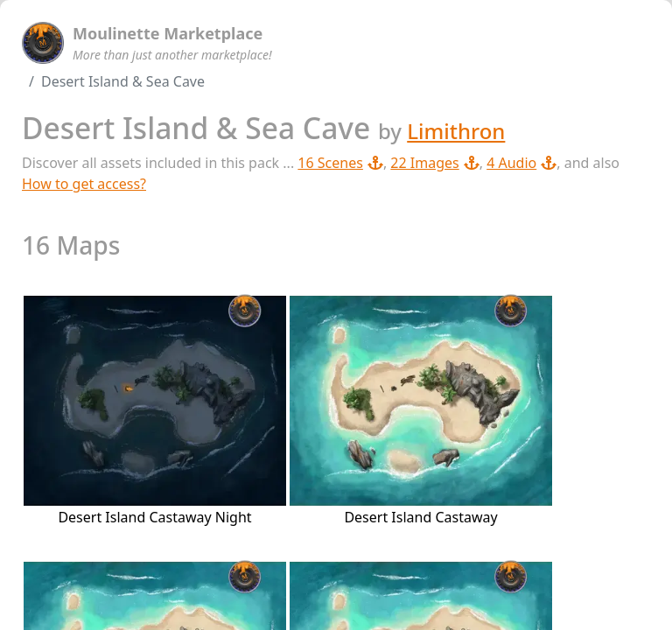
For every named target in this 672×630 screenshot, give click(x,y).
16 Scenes (340, 163)
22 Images (434, 163)
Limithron (456, 131)
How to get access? (84, 184)
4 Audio (521, 163)
